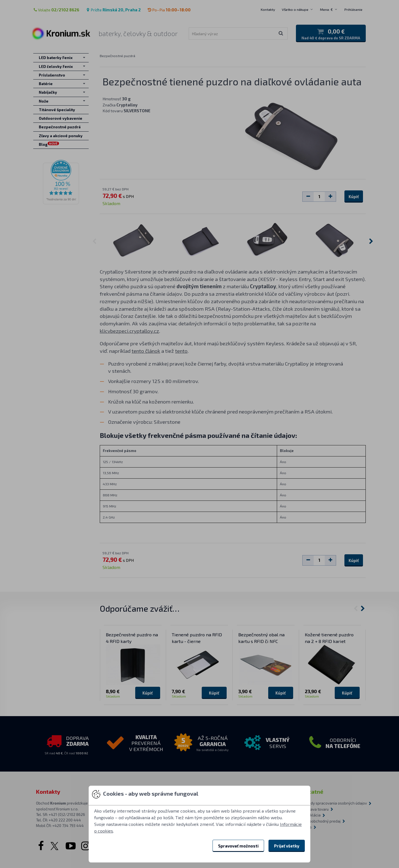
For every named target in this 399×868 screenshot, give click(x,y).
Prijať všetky (287, 846)
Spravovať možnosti (238, 846)
